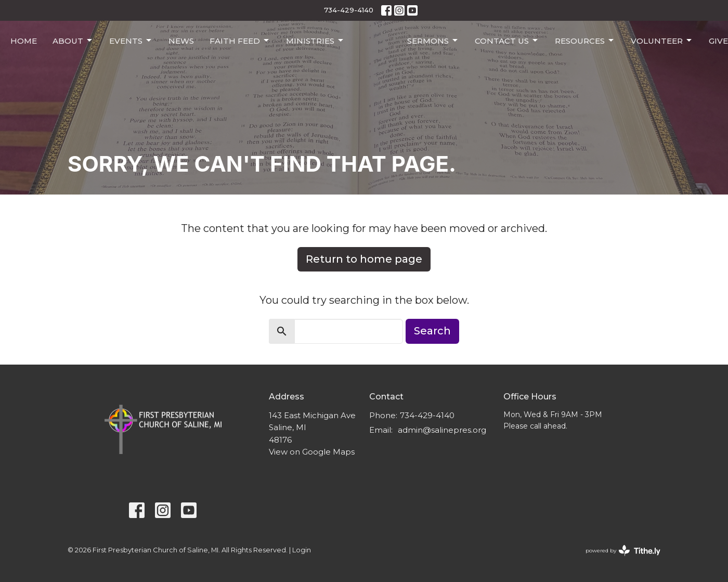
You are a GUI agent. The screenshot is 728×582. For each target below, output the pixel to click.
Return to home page (364, 259)
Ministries (315, 41)
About (73, 41)
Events (131, 41)
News (181, 41)
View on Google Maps (312, 452)
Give (718, 41)
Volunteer (662, 41)
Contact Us (507, 41)
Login (302, 550)
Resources (585, 41)
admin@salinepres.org (442, 430)
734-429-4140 (349, 10)
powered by (623, 551)
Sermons (433, 41)
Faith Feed (240, 41)
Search (432, 331)
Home (24, 41)
